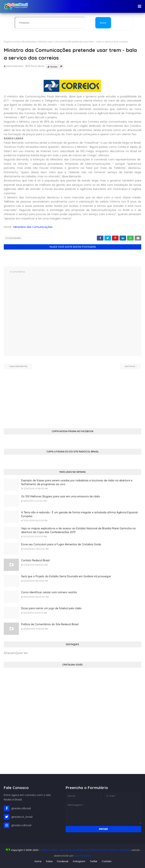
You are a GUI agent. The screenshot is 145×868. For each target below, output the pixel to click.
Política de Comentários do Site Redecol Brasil (50, 624)
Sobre (49, 861)
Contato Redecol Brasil (35, 560)
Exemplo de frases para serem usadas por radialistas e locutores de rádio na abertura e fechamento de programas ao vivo (77, 482)
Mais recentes (19, 366)
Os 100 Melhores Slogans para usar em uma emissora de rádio (61, 496)
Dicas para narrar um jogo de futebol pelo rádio (51, 608)
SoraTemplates (83, 856)
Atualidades (29, 42)
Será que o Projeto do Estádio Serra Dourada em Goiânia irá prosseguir (66, 576)
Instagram (79, 861)
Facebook (63, 861)
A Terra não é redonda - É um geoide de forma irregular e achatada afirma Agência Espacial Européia (79, 514)
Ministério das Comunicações (33, 227)
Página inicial (12, 42)
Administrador (15, 66)
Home (38, 861)
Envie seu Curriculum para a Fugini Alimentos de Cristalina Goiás (61, 544)
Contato (107, 861)
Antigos (130, 366)
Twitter (94, 861)
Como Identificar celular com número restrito (49, 592)
